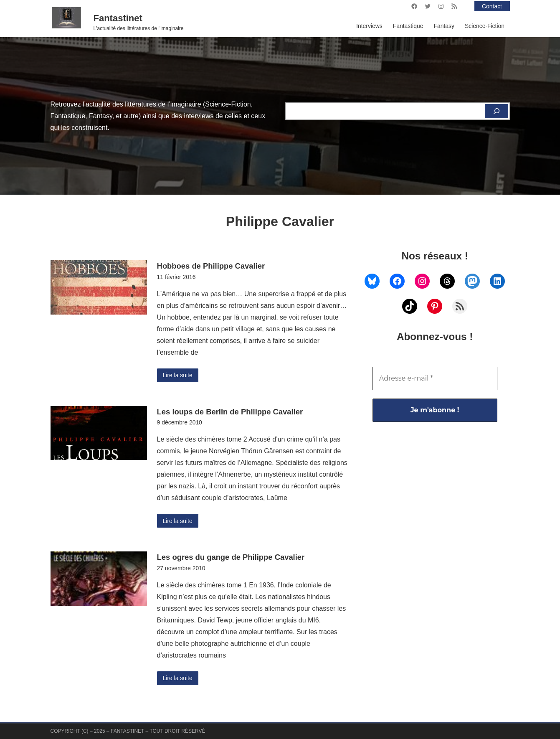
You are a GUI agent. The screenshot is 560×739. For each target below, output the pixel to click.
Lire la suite (178, 375)
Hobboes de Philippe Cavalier (211, 266)
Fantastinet (118, 18)
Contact (492, 6)
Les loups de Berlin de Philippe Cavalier (230, 412)
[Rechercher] (497, 111)
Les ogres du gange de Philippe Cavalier (231, 557)
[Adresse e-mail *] (435, 378)
